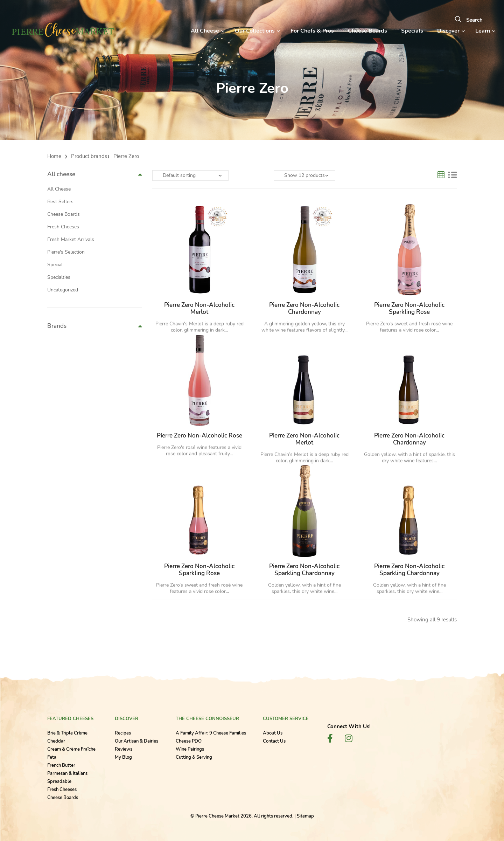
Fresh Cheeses (63, 227)
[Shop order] (190, 175)
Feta (52, 757)
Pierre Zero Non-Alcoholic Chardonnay (304, 308)
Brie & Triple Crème (67, 733)
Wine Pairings (190, 749)
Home (54, 156)
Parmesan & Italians (67, 773)
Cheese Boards (64, 214)
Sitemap (305, 816)
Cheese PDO (189, 741)
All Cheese (59, 189)
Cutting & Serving (194, 757)
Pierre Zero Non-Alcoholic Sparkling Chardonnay (304, 570)
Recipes (123, 733)
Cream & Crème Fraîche (71, 749)
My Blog (123, 757)
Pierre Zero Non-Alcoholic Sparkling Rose (409, 308)
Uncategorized (63, 290)
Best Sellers (60, 202)
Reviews (124, 749)
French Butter (61, 765)
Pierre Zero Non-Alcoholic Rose (199, 436)
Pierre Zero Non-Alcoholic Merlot (199, 308)
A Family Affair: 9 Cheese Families (211, 733)
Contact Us (274, 741)
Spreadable (59, 781)
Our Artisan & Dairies (136, 741)
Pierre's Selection (66, 252)
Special (55, 265)
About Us (273, 733)
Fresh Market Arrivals (71, 239)
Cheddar (56, 741)
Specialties (59, 277)
